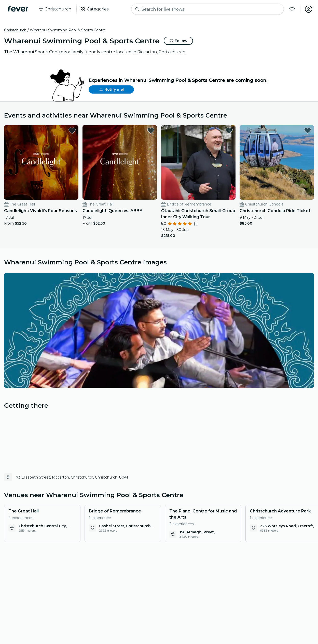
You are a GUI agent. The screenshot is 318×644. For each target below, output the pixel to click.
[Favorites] (292, 9)
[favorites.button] (72, 131)
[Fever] (18, 9)
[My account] (308, 9)
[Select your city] (55, 9)
